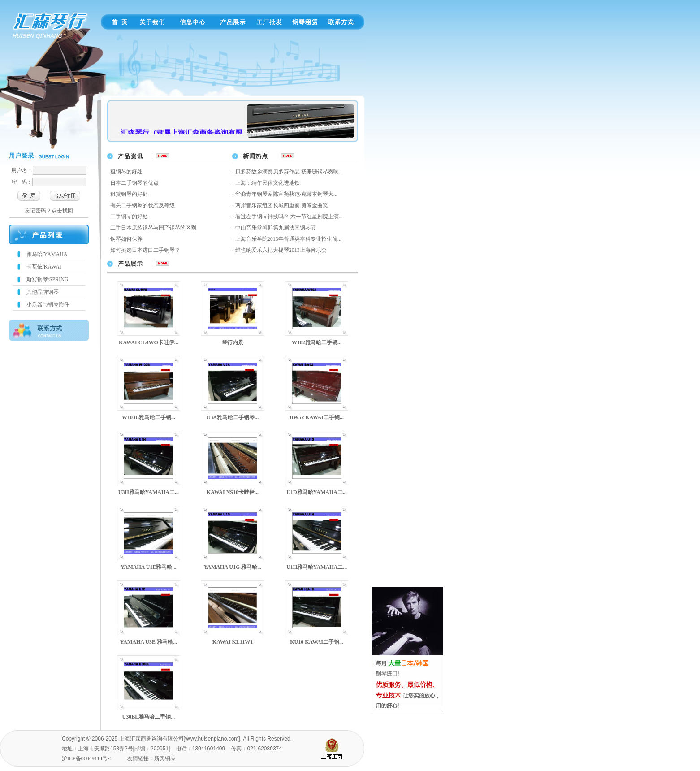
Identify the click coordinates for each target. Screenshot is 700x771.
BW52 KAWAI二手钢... (317, 417)
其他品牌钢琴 (43, 292)
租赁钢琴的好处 (129, 194)
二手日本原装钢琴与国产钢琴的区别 (153, 228)
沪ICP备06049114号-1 (87, 758)
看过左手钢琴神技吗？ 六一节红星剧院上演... (289, 217)
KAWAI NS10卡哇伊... (233, 492)
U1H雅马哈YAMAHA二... (317, 567)
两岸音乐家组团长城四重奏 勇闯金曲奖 (282, 205)
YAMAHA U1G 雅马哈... (233, 567)
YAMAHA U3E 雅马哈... (149, 642)
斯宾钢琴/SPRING (48, 279)
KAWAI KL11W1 (233, 642)
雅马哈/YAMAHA (47, 254)
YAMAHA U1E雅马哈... (148, 567)
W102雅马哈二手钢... (317, 342)
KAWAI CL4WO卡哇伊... (149, 342)
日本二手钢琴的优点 (134, 183)
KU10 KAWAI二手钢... (317, 642)
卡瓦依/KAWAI (44, 267)
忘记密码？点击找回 (49, 211)
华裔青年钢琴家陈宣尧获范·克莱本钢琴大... (286, 194)
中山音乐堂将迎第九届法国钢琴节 (276, 228)
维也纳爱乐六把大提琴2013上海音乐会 (281, 250)
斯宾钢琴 (165, 758)
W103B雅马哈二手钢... (149, 417)
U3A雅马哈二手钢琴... (233, 417)
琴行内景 (233, 342)
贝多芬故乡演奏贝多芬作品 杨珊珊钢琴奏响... (289, 172)
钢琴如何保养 (126, 239)
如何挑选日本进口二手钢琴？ (145, 250)
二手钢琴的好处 (129, 217)
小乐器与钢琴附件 (48, 304)
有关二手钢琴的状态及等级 (143, 205)
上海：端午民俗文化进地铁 (268, 183)
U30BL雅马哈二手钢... (149, 717)
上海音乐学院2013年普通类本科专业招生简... (288, 239)
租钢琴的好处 (126, 172)
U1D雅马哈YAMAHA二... (317, 492)
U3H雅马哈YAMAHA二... (149, 492)
